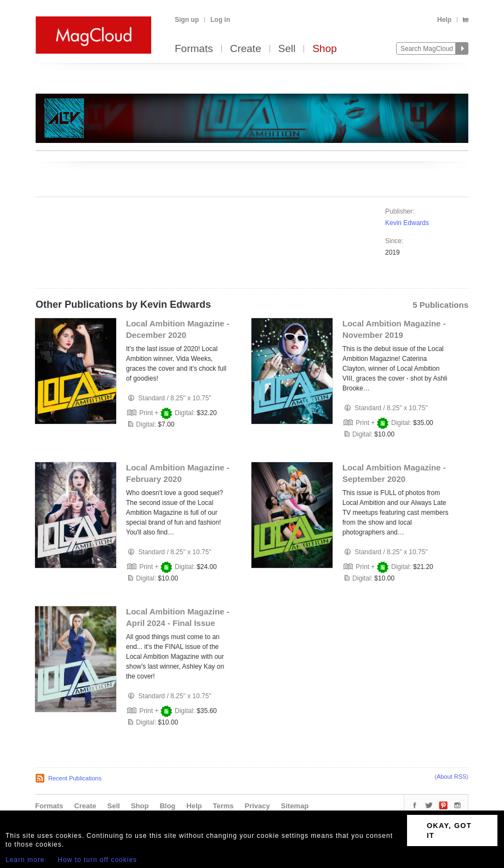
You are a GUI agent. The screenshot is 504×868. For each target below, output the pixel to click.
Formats (194, 49)
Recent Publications (75, 778)
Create (246, 49)
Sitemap (295, 806)
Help (444, 20)
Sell (287, 49)
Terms (223, 806)
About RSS (451, 777)
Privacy (257, 806)
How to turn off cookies (97, 860)
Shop (324, 49)
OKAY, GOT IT (449, 830)
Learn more (25, 860)
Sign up (187, 20)
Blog (167, 806)
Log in (220, 20)
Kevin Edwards (407, 223)
